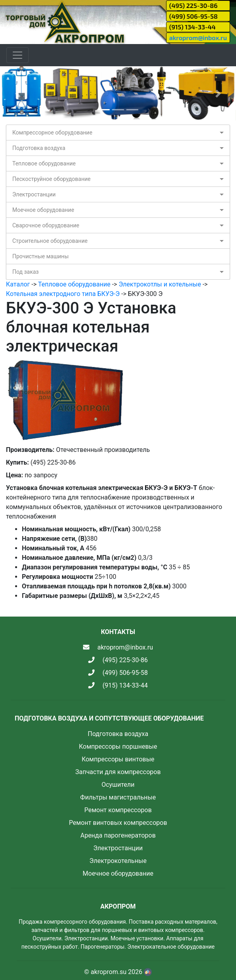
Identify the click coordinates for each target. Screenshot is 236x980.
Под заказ (25, 272)
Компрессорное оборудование (52, 133)
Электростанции (34, 194)
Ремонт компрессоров (118, 810)
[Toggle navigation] (17, 55)
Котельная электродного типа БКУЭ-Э (63, 294)
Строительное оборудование (50, 241)
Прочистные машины (41, 256)
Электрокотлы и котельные (160, 284)
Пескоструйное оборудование (51, 179)
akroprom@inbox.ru (198, 37)
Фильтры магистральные (118, 797)
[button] (18, 93)
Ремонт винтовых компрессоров (118, 823)
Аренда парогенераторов (118, 835)
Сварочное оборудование (46, 225)
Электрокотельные (118, 861)
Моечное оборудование (43, 210)
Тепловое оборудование (44, 163)
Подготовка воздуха (39, 148)
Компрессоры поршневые (118, 747)
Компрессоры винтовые (118, 759)
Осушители (118, 785)
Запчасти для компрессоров (118, 772)
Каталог (18, 284)
